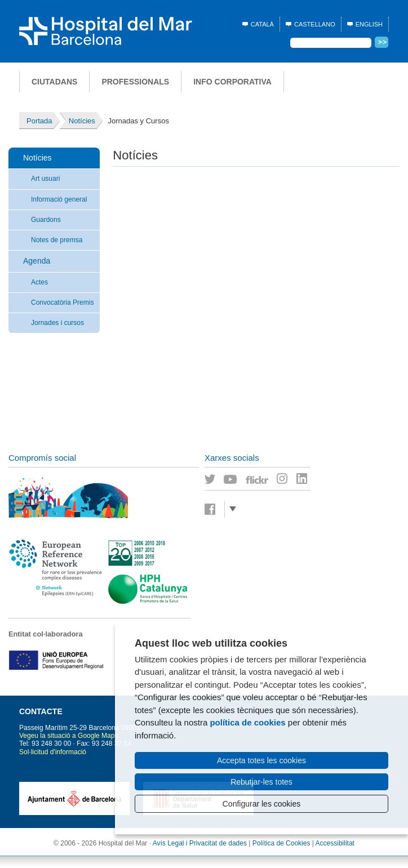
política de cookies (247, 722)
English (369, 24)
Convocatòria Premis (62, 302)
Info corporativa (232, 82)
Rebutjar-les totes (261, 782)
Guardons (46, 220)
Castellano (315, 24)
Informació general (59, 199)
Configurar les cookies (262, 804)
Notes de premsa (57, 240)
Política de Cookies (281, 843)
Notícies (37, 158)
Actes (39, 282)
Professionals (135, 82)
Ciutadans (54, 82)
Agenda (37, 261)
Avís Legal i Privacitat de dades (200, 843)
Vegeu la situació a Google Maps (68, 736)
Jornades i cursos (57, 323)
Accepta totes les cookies (261, 760)
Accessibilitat (335, 843)
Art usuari (45, 179)
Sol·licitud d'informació (53, 752)
